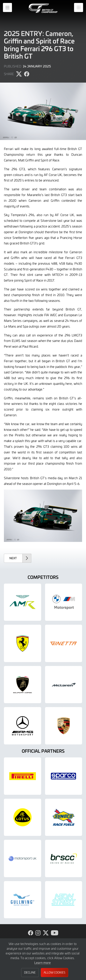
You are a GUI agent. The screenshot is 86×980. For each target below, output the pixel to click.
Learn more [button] (43, 962)
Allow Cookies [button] (54, 972)
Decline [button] (30, 972)
